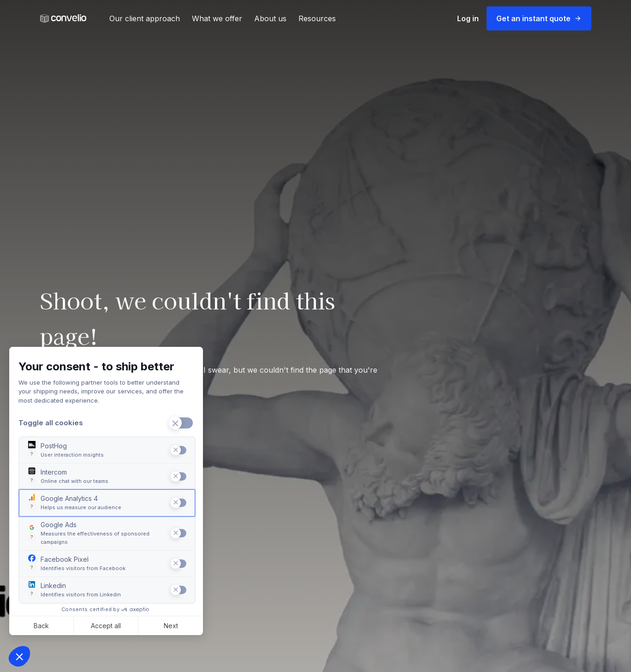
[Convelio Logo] (63, 19)
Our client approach (145, 18)
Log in (468, 18)
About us (270, 18)
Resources (317, 18)
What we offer (217, 18)
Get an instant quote (539, 18)
